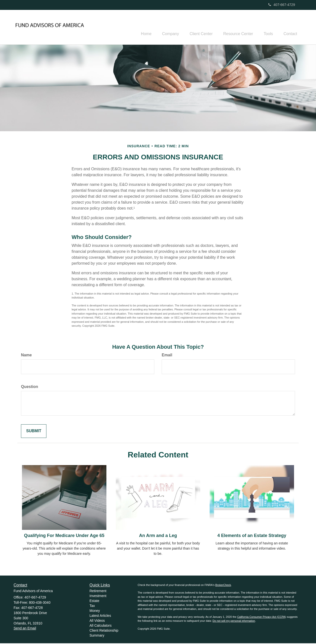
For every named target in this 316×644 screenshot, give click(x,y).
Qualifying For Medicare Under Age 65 (64, 536)
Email (167, 356)
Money (95, 611)
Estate (95, 601)
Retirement (98, 592)
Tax (92, 606)
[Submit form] (34, 432)
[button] (163, 27)
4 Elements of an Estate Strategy (252, 536)
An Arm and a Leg (158, 536)
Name (26, 356)
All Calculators (101, 626)
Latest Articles (100, 616)
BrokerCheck (223, 586)
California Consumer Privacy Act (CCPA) (262, 618)
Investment (98, 597)
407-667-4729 (282, 5)
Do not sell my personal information (234, 622)
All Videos (97, 621)
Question (30, 387)
